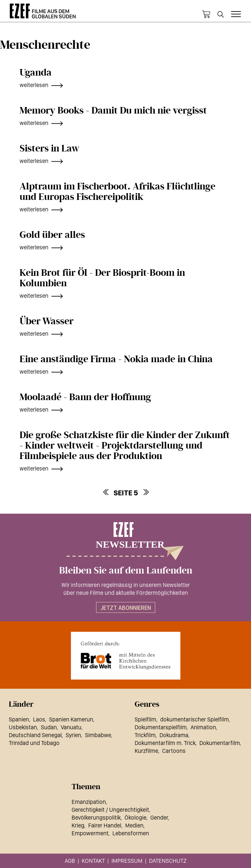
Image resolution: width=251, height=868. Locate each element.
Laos (39, 719)
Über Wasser (47, 321)
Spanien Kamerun (71, 719)
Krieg (78, 825)
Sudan (49, 727)
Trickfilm (145, 735)
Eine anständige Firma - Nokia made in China (116, 359)
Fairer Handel (105, 825)
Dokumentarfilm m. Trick (165, 743)
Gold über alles (52, 235)
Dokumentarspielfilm (161, 727)
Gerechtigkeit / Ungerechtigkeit (110, 810)
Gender (159, 817)
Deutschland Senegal (35, 735)
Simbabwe (98, 735)
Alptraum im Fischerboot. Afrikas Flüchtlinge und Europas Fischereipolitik (117, 192)
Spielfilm (145, 719)
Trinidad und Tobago (34, 743)
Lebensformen (131, 833)
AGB (70, 861)
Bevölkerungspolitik (96, 817)
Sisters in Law (49, 149)
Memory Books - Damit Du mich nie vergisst (113, 111)
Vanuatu (71, 727)
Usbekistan (23, 727)
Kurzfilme (146, 751)
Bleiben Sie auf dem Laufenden (126, 571)
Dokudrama (174, 735)
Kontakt (93, 861)
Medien (134, 825)
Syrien (73, 735)
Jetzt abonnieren (126, 608)
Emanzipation (89, 802)
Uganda (36, 73)
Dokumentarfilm (220, 743)
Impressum (127, 861)
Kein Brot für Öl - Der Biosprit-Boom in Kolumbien (102, 278)
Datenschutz (168, 861)
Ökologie (135, 817)
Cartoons (174, 751)
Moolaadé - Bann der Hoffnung (85, 397)
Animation (203, 727)
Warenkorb (206, 14)
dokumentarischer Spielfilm (194, 719)
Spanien (19, 719)
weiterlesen (34, 85)
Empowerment (90, 833)
